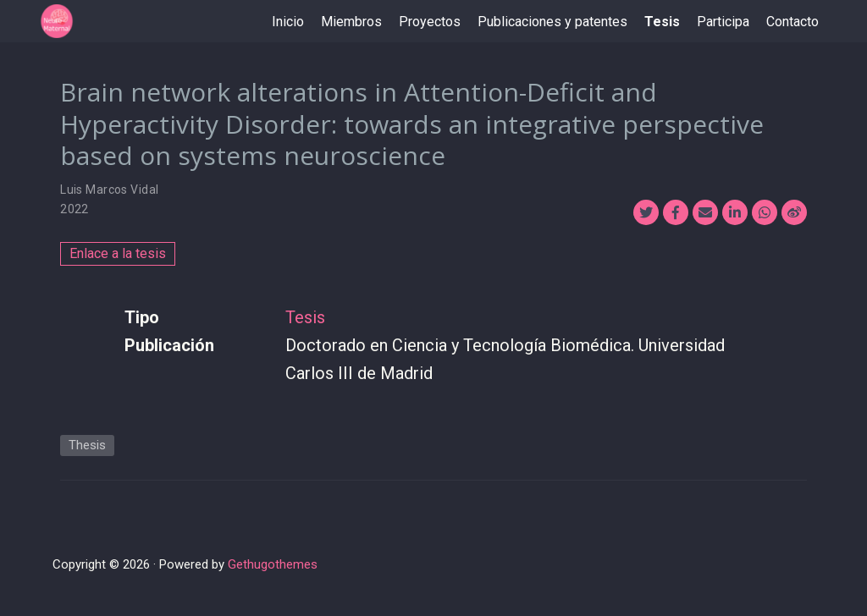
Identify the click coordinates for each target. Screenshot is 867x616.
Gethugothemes (273, 564)
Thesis (87, 445)
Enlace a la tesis (118, 253)
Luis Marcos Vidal (109, 190)
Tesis (305, 317)
